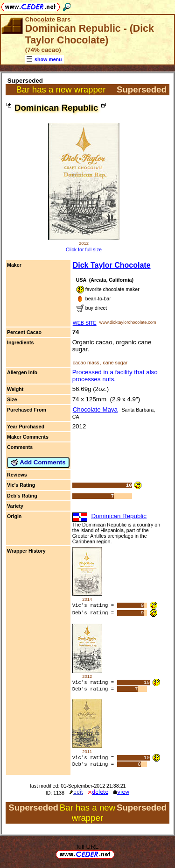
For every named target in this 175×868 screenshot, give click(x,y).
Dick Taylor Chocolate (112, 265)
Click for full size (84, 249)
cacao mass (86, 363)
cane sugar (115, 363)
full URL (87, 849)
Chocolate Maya (95, 409)
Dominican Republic (119, 516)
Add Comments (38, 462)
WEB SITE (85, 323)
